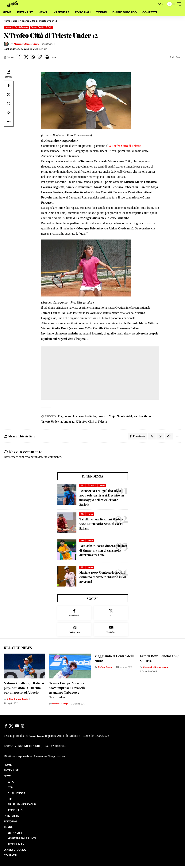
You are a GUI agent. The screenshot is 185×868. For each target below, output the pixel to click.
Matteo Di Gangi (61, 706)
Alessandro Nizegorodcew (29, 44)
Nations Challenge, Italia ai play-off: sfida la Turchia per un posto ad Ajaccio (24, 690)
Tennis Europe (21, 27)
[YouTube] (17, 728)
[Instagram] (74, 632)
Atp (82, 486)
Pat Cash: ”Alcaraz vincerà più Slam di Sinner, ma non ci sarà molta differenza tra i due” (103, 551)
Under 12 (69, 422)
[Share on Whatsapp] (33, 57)
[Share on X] (26, 57)
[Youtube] (111, 632)
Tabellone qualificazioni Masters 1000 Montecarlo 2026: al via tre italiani (101, 525)
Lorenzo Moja (106, 416)
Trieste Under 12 (52, 422)
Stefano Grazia (106, 669)
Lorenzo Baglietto (84, 416)
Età (60, 416)
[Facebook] (74, 614)
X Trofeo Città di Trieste (91, 422)
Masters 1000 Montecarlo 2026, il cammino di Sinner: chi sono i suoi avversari (103, 578)
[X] (111, 614)
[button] (153, 4)
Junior (8, 27)
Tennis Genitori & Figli (41, 27)
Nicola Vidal (124, 416)
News (102, 486)
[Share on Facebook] (19, 57)
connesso (24, 458)
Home (7, 21)
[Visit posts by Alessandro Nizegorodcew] (6, 44)
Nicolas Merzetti (144, 416)
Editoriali (92, 486)
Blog (15, 21)
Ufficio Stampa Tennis (18, 701)
